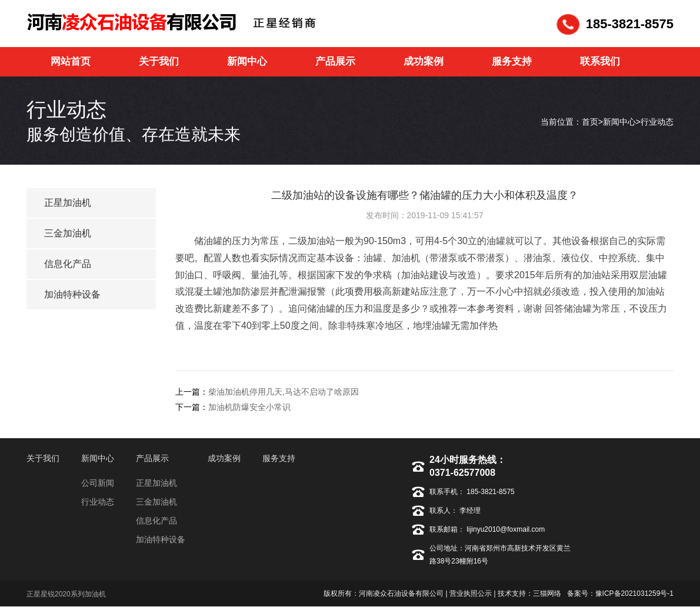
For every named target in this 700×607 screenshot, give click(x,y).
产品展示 (152, 458)
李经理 (469, 511)
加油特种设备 (72, 294)
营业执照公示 (471, 593)
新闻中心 (619, 122)
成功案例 (224, 458)
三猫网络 (547, 593)
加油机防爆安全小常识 (249, 407)
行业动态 (657, 122)
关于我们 (43, 458)
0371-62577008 (462, 473)
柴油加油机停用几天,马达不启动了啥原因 (284, 392)
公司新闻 (98, 483)
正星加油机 (68, 203)
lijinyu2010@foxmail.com (505, 529)
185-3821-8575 (491, 492)
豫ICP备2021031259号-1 (634, 593)
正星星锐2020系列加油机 (66, 594)
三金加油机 (68, 233)
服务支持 (279, 458)
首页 (590, 122)
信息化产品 (68, 264)
